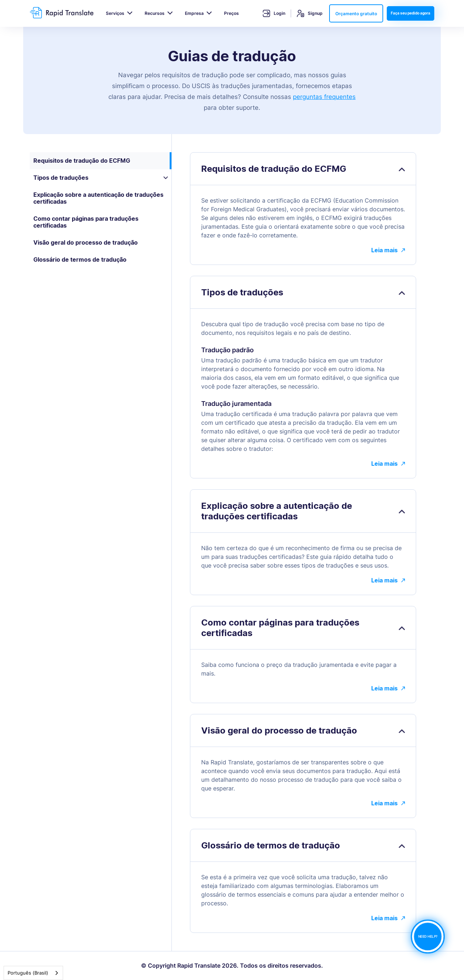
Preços (231, 13)
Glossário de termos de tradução (80, 259)
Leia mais (388, 250)
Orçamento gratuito (356, 14)
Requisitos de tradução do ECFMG (82, 161)
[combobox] (33, 973)
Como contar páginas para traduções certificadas (86, 222)
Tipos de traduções (101, 178)
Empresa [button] (194, 13)
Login (274, 13)
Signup (310, 13)
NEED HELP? (428, 937)
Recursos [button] (155, 13)
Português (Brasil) (28, 973)
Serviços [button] (115, 13)
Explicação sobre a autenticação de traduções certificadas (98, 198)
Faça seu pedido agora (411, 13)
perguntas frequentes (324, 97)
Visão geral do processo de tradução (86, 242)
